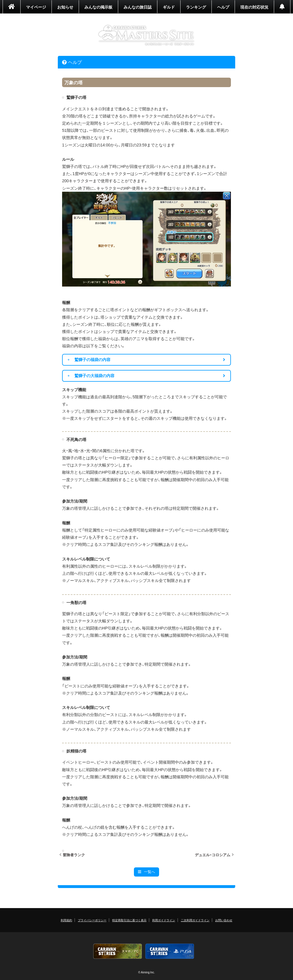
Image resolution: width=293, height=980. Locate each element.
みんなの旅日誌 (138, 7)
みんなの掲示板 (98, 7)
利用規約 (66, 920)
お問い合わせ (224, 920)
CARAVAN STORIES (147, 35)
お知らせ (65, 7)
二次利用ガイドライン (195, 920)
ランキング (196, 7)
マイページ (36, 7)
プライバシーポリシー (92, 920)
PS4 (170, 951)
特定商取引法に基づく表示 (129, 920)
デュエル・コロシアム (213, 855)
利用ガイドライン (164, 920)
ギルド (169, 7)
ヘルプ (223, 7)
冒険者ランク (74, 855)
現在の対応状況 (254, 7)
